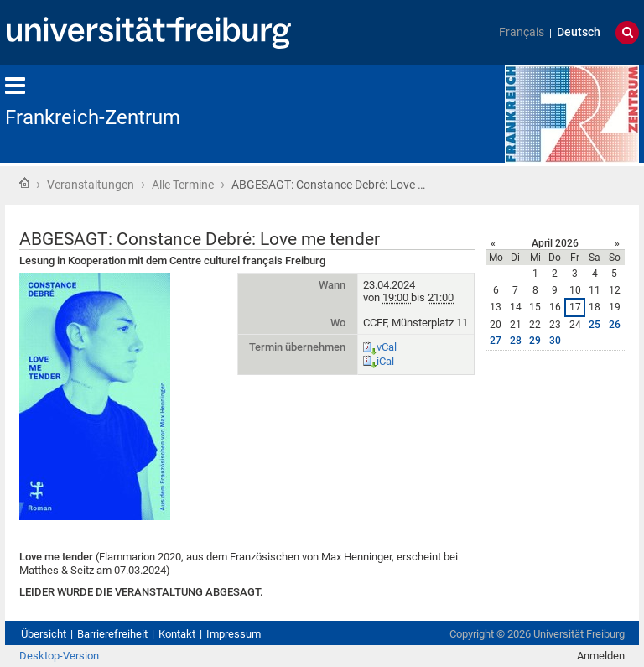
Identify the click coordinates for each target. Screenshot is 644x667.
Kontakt (177, 634)
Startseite (24, 183)
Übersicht (44, 634)
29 (535, 341)
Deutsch (579, 32)
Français (522, 32)
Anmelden (601, 656)
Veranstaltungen (91, 185)
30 (555, 341)
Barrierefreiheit (112, 634)
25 (595, 325)
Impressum (234, 634)
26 (615, 325)
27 (496, 341)
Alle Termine (183, 185)
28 (516, 341)
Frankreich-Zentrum (93, 117)
